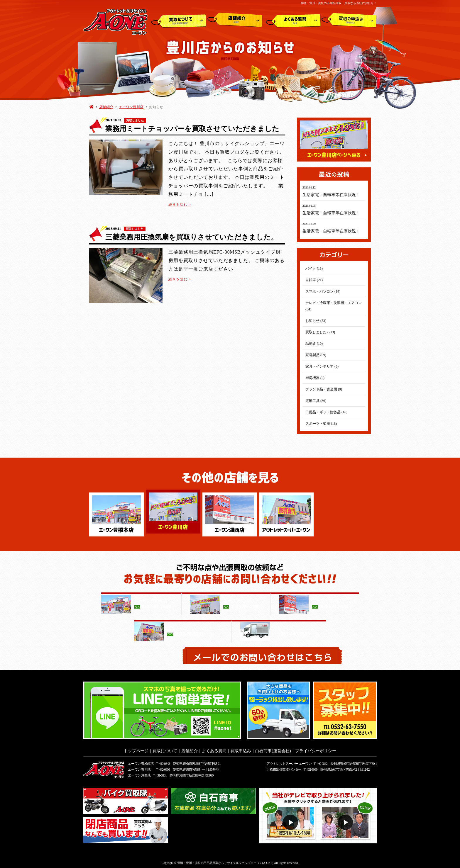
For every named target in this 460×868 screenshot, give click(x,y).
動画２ (346, 821)
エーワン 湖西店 (139, 774)
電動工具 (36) (316, 401)
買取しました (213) (320, 332)
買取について (179, 20)
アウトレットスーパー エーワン (289, 762)
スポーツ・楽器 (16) (321, 424)
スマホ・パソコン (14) (323, 291)
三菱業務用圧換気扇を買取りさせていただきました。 (192, 237)
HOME (91, 107)
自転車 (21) (314, 280)
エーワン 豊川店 (139, 768)
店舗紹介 (235, 20)
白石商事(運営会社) (273, 749)
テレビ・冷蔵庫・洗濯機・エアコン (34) (334, 306)
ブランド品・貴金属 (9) (324, 389)
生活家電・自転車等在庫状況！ (331, 195)
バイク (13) (314, 269)
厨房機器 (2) (315, 378)
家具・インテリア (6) (322, 366)
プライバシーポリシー (316, 749)
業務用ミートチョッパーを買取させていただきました (192, 129)
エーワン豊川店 (131, 107)
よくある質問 (293, 20)
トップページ (136, 749)
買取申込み (349, 20)
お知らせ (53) (316, 321)
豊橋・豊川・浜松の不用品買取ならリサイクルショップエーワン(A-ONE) (225, 861)
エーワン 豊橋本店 (141, 762)
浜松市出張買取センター (284, 768)
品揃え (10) (314, 344)
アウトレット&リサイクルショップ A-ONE (115, 22)
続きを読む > (180, 205)
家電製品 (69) (316, 355)
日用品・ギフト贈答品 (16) (326, 412)
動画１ (291, 821)
